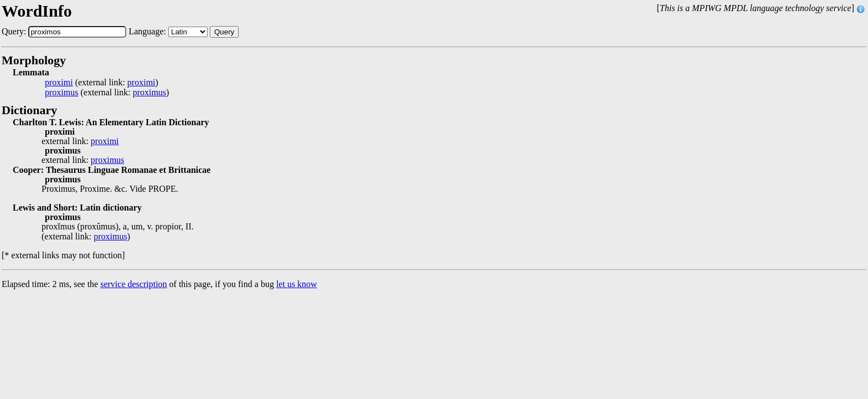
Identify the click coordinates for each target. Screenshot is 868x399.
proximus (61, 93)
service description (133, 284)
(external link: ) (102, 83)
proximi (59, 83)
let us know (297, 284)
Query (224, 32)
